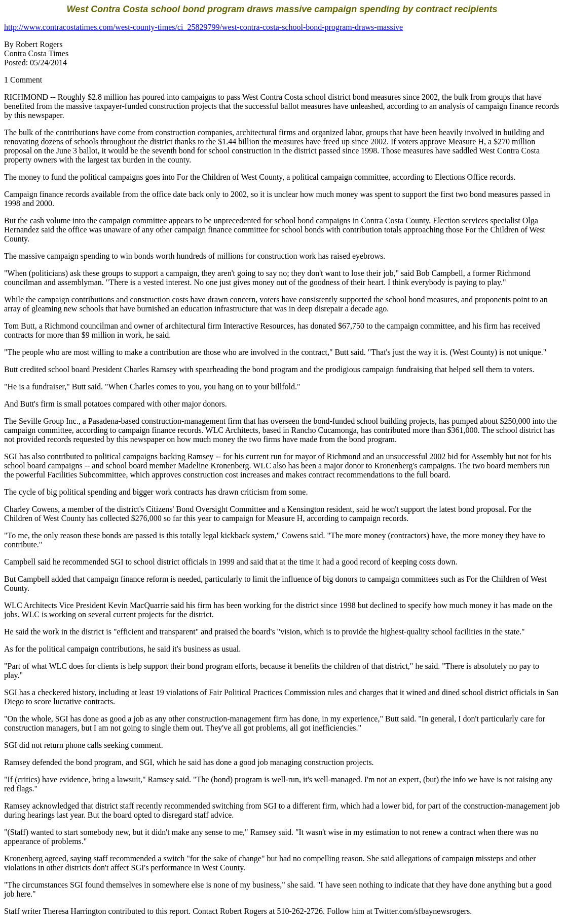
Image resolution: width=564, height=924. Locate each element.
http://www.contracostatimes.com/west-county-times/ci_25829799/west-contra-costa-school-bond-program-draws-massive (203, 27)
